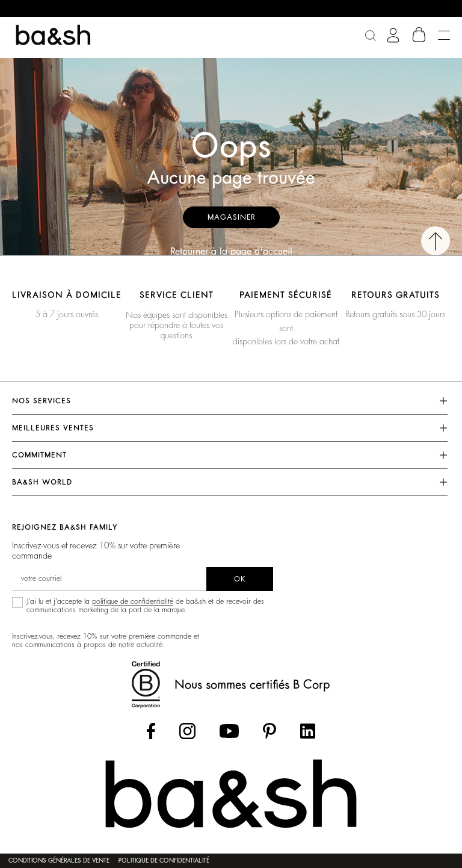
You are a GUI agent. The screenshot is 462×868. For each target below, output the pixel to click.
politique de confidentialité (133, 601)
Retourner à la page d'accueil (231, 252)
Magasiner (231, 217)
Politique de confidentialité (164, 861)
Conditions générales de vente (59, 861)
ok (240, 579)
